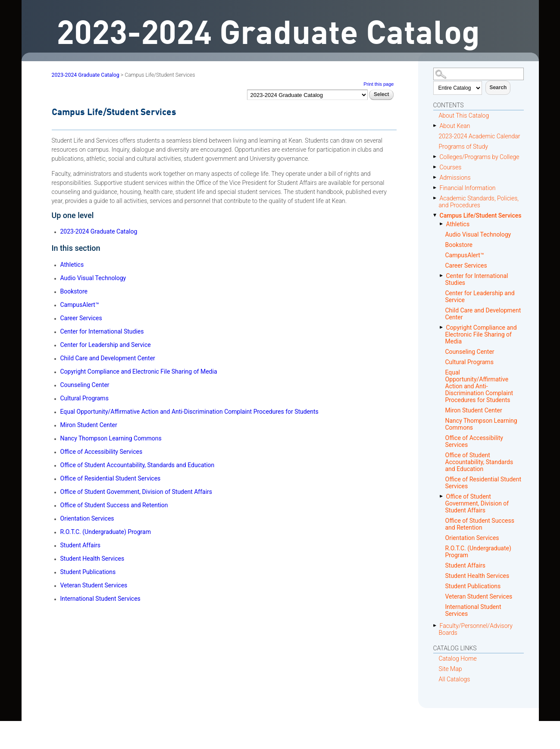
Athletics (458, 224)
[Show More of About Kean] (436, 126)
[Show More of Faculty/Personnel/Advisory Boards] (436, 626)
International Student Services (473, 610)
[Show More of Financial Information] (436, 188)
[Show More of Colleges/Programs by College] (436, 157)
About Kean (455, 126)
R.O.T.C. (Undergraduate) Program (478, 552)
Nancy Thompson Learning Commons (481, 424)
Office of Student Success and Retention (480, 524)
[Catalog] (307, 95)
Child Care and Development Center (483, 314)
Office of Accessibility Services (474, 441)
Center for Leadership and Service (480, 296)
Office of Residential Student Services (483, 483)
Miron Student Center (474, 410)
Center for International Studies (477, 279)
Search (498, 87)
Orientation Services (472, 538)
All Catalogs (455, 679)
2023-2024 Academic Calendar (480, 136)
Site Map (451, 669)
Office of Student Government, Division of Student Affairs (477, 503)
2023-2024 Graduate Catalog (86, 75)
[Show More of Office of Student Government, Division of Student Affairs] (443, 496)
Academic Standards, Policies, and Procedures (479, 202)
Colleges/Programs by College (480, 157)
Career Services (466, 265)
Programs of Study (463, 147)
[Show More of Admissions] (436, 177)
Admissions (455, 178)
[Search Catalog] (479, 74)
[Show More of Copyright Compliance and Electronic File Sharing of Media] (443, 327)
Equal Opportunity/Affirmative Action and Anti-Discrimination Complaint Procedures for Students (479, 386)
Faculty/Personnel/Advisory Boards (476, 629)
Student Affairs (466, 565)
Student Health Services (477, 576)
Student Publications (473, 586)
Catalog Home (458, 658)
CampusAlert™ (465, 255)
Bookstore (459, 245)
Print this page (379, 84)
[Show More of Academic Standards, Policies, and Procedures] (436, 198)
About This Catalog (464, 115)
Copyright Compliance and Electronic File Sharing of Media (481, 334)
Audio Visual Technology (478, 234)
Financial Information (468, 188)
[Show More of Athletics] (443, 224)
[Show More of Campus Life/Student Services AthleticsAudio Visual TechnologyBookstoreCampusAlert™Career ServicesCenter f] (436, 215)
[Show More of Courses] (436, 167)
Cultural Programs (469, 362)
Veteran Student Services (479, 596)
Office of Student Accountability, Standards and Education (479, 462)
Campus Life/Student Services (481, 215)
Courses (451, 167)
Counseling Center (470, 352)
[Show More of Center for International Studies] (443, 276)
